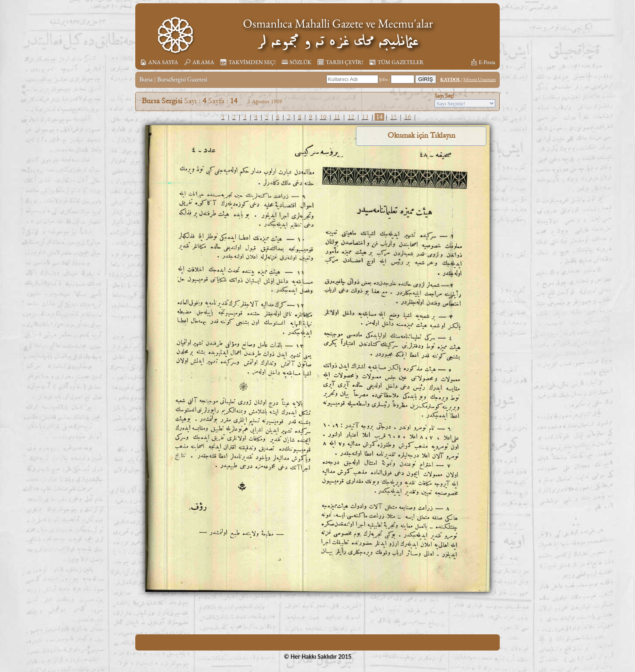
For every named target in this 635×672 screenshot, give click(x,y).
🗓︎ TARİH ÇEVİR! (340, 62)
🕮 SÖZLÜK (296, 62)
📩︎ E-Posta (483, 62)
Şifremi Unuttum (479, 79)
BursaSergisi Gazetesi (182, 79)
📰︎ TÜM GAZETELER (396, 62)
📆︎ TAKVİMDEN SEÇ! (248, 62)
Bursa (146, 79)
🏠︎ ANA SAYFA (159, 62)
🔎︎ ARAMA (199, 62)
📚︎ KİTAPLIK (446, 62)
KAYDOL (450, 79)
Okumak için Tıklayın (421, 135)
